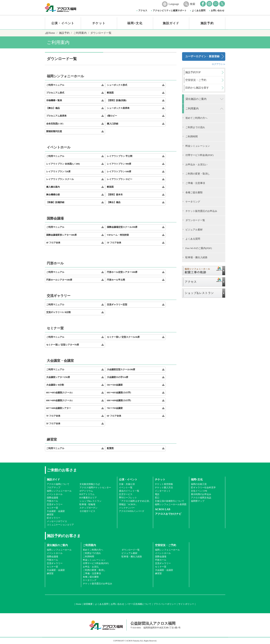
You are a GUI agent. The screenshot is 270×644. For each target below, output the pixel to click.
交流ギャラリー (55, 504)
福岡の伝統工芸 (199, 484)
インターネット (163, 491)
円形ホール (52, 501)
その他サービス (87, 511)
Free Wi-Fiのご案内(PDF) (199, 248)
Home (52, 33)
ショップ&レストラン (90, 501)
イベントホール (55, 494)
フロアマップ (54, 488)
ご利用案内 (80, 33)
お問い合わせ (218, 11)
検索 (193, 4)
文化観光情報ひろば (90, 484)
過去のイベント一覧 (129, 491)
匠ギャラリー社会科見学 (203, 488)
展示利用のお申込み (201, 494)
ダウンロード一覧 (195, 220)
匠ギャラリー (54, 518)
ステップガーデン (88, 508)
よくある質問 (199, 11)
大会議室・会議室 (56, 511)
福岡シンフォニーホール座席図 (171, 504)
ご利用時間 (192, 137)
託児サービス (126, 494)
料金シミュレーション (198, 146)
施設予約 (207, 23)
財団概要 (88, 604)
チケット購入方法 (164, 488)
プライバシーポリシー (165, 604)
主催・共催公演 (127, 484)
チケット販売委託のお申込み (201, 211)
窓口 (157, 498)
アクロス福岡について (58, 484)
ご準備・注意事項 (195, 183)
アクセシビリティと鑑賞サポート (170, 11)
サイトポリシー (186, 604)
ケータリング (193, 202)
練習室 (50, 515)
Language (174, 4)
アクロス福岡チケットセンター (95, 488)
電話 (157, 494)
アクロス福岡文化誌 (201, 498)
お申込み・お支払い (196, 164)
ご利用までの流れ (195, 127)
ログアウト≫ (219, 64)
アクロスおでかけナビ (168, 514)
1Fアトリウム (86, 491)
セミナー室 (52, 508)
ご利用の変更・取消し (198, 174)
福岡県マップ (198, 501)
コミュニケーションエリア (60, 525)
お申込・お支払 (91, 567)
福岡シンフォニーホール (59, 491)
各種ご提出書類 (194, 192)
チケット (99, 23)
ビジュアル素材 (194, 230)
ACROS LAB (163, 509)
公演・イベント (63, 23)
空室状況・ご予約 (166, 545)
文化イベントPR (199, 491)
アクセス (143, 11)
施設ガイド (171, 23)
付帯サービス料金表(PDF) (200, 155)
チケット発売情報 (164, 484)
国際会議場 (52, 498)
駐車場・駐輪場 (87, 504)
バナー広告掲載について (139, 604)
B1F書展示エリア (88, 498)
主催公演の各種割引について (169, 501)
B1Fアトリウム (87, 494)
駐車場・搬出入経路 (196, 257)
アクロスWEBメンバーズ (132, 511)
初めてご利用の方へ (196, 118)
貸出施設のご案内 (196, 99)
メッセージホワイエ (57, 521)
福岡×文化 (135, 23)
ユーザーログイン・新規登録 (202, 56)
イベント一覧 (126, 488)
